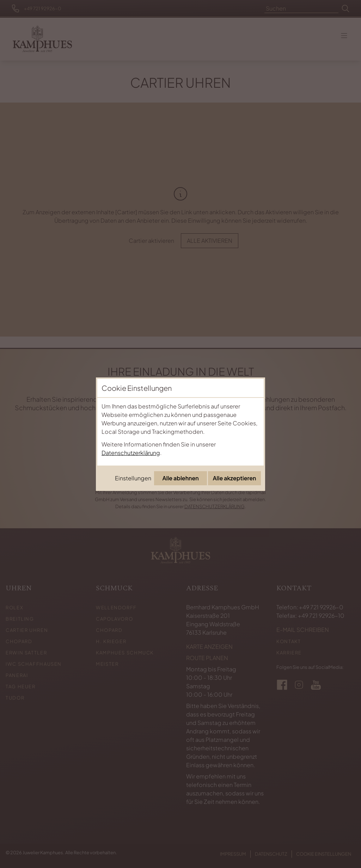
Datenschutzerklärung (131, 453)
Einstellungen (133, 478)
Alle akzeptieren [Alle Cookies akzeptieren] (235, 478)
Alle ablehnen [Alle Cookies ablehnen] (180, 478)
